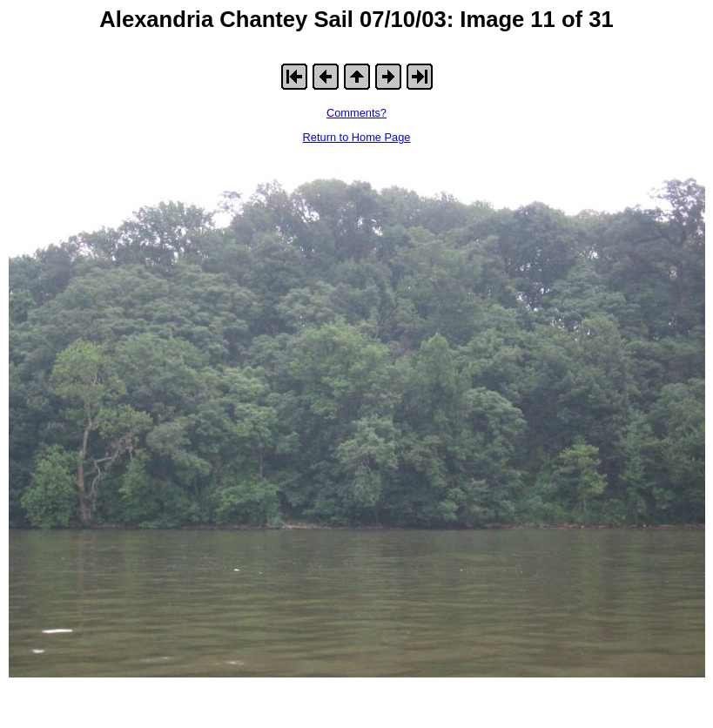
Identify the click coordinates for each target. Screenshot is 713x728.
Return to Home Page (357, 137)
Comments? (356, 113)
